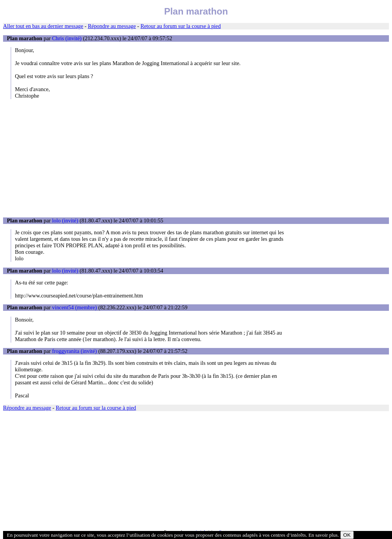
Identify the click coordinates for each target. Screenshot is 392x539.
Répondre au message (112, 26)
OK (347, 535)
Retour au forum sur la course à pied (181, 26)
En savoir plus (323, 535)
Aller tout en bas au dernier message (43, 26)
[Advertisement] (196, 158)
